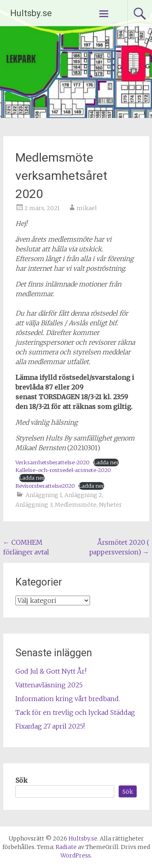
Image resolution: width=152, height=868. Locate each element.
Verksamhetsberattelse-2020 (52, 462)
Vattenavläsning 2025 (49, 685)
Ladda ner (106, 462)
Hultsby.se (31, 13)
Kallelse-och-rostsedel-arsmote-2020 (63, 470)
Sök (21, 780)
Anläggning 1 (44, 495)
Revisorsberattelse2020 (45, 486)
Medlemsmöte (76, 505)
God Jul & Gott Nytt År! (51, 671)
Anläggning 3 (34, 505)
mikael (87, 208)
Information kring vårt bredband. (68, 699)
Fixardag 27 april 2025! (50, 726)
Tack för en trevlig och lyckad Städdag (75, 712)
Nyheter (110, 505)
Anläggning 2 (83, 495)
